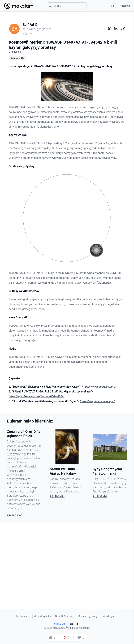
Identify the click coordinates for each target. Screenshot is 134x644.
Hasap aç (125, 6)
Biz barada (22, 616)
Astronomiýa (18, 58)
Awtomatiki (60, 624)
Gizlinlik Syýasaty (64, 616)
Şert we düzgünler (41, 616)
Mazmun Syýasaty (88, 616)
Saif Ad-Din (32, 25)
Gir (113, 6)
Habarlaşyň (108, 616)
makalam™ (59, 628)
